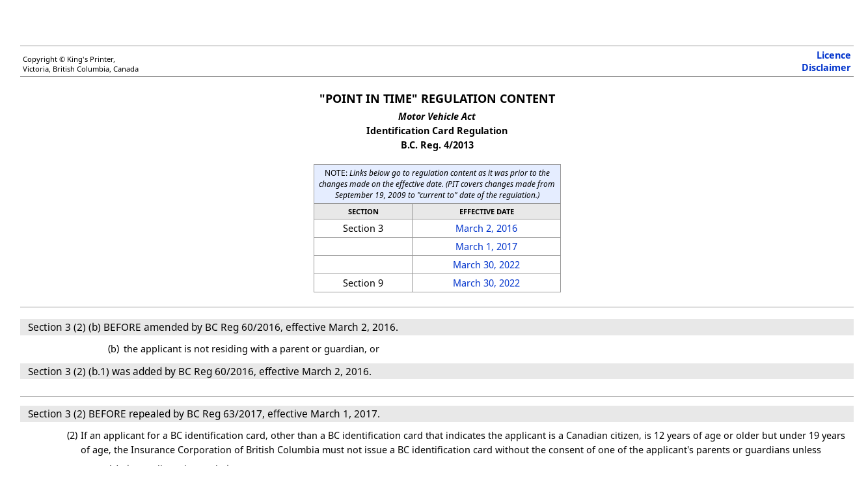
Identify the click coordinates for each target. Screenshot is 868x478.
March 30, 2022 (486, 265)
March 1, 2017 (486, 246)
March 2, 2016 (486, 228)
